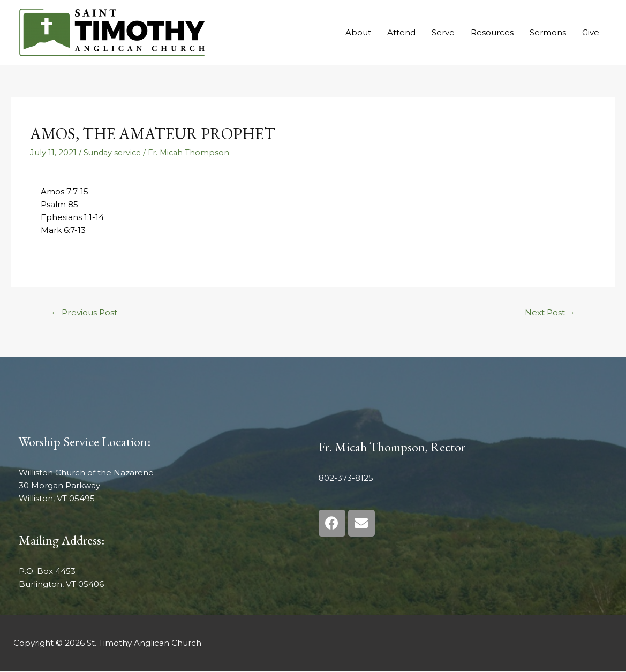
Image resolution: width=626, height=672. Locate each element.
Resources (492, 32)
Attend (401, 32)
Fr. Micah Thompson (193, 152)
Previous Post (86, 313)
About (358, 32)
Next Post (548, 313)
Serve (443, 32)
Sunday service (114, 152)
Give (591, 32)
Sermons (548, 32)
